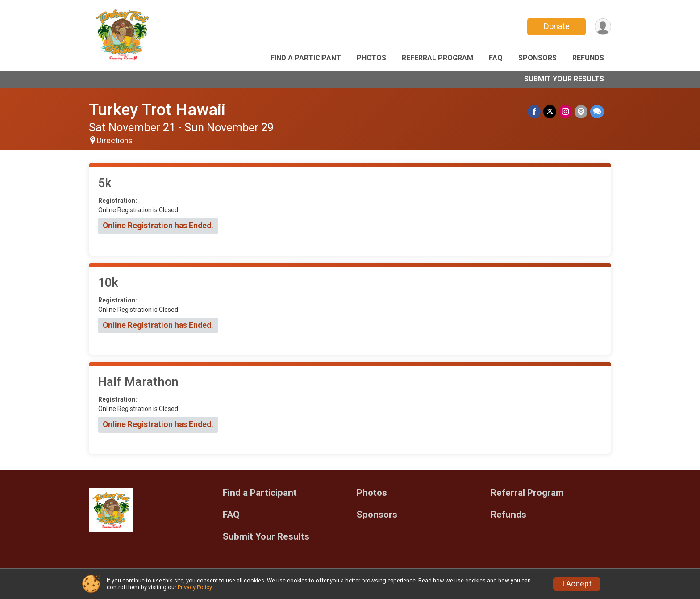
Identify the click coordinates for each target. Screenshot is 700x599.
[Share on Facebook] (534, 111)
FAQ (496, 58)
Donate (557, 26)
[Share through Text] (597, 111)
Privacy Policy (195, 587)
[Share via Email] (581, 111)
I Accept (577, 584)
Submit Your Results (564, 79)
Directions (115, 141)
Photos (371, 58)
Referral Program (437, 58)
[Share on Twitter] (550, 111)
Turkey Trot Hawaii (157, 110)
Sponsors (537, 58)
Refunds (588, 58)
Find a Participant (306, 58)
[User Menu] (603, 27)
